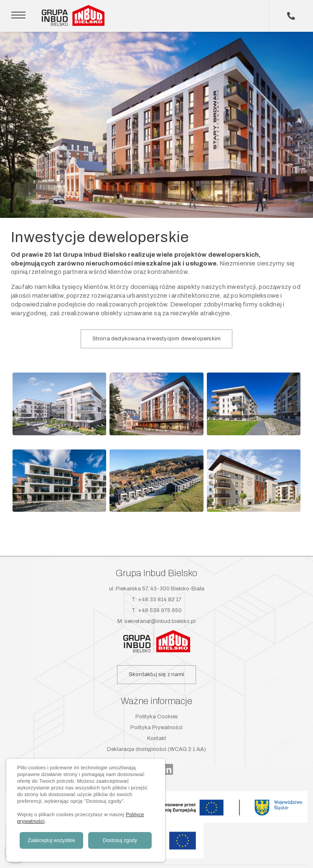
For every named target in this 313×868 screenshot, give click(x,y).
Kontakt (157, 738)
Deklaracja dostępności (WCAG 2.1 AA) (156, 749)
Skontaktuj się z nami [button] (156, 674)
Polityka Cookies (157, 717)
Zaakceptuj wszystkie (51, 840)
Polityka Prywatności (156, 728)
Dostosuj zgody (120, 840)
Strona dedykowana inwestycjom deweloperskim (157, 338)
